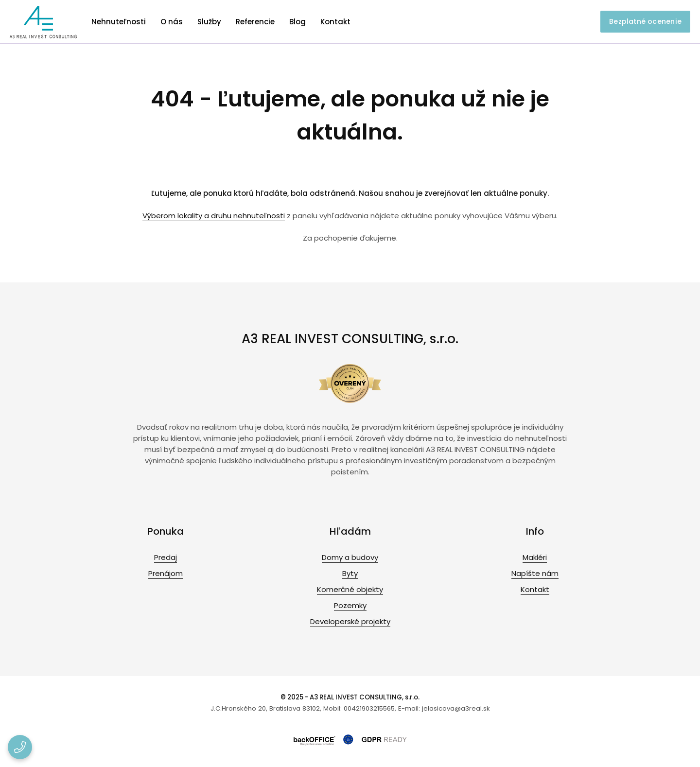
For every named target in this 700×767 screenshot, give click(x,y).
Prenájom (166, 573)
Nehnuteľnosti (119, 22)
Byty (350, 573)
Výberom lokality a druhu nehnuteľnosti (214, 216)
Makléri (535, 557)
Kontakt (335, 22)
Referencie (255, 22)
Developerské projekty (350, 621)
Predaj (166, 557)
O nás (172, 22)
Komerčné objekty (350, 589)
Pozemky (350, 605)
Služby (209, 22)
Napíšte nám (535, 573)
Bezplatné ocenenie (645, 21)
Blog (297, 22)
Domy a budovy (350, 557)
